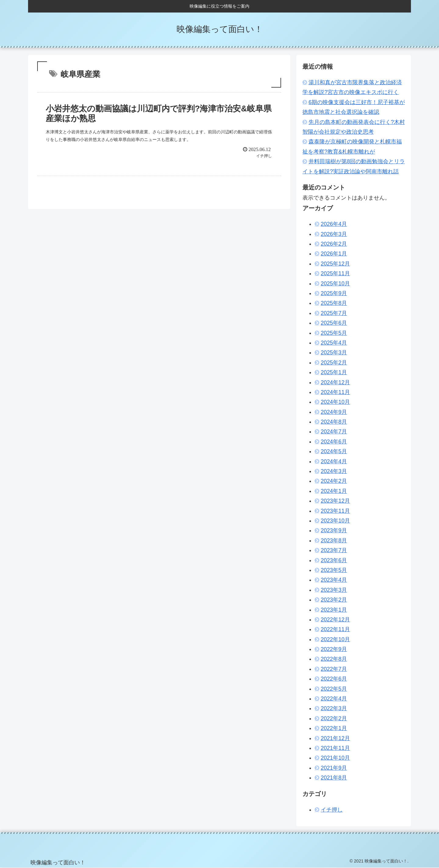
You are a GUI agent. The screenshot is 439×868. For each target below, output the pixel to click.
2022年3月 (334, 708)
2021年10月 (335, 758)
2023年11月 (335, 511)
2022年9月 (334, 649)
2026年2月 (334, 244)
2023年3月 (334, 590)
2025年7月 (334, 313)
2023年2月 (334, 600)
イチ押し (332, 810)
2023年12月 (335, 501)
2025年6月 (334, 323)
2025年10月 (335, 284)
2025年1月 (334, 372)
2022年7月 (334, 669)
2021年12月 (335, 738)
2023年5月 (334, 570)
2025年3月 (334, 353)
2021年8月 (334, 778)
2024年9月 (334, 412)
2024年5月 (334, 451)
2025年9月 (334, 293)
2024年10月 (335, 402)
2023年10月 (335, 521)
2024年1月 (334, 491)
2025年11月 (335, 273)
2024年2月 (334, 481)
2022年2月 (334, 718)
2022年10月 (335, 639)
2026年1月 (334, 254)
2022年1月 (334, 728)
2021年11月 (335, 748)
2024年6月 (334, 442)
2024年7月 (334, 432)
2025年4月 (334, 343)
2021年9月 (334, 768)
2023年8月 (334, 541)
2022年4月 (334, 699)
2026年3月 (334, 234)
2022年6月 (334, 679)
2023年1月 (334, 610)
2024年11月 (335, 392)
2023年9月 (334, 530)
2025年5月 (334, 333)
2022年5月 (334, 689)
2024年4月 (334, 461)
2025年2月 (334, 363)
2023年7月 (334, 550)
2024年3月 (334, 471)
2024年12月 (335, 382)
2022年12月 (335, 620)
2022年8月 (334, 659)
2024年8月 (334, 422)
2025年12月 (335, 264)
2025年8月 (334, 303)
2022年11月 (335, 629)
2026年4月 (334, 224)
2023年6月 (334, 560)
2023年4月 (334, 580)
